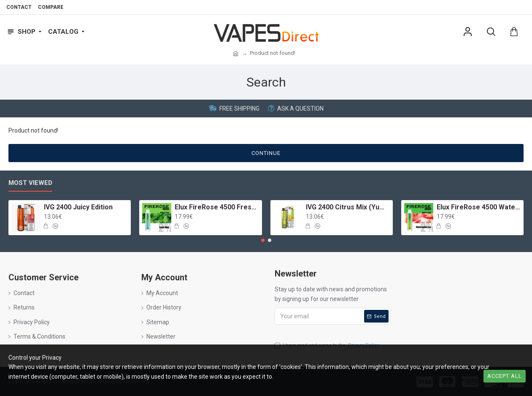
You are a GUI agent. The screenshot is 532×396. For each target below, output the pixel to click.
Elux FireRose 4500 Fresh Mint (217, 207)
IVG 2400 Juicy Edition (78, 207)
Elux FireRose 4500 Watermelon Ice (479, 207)
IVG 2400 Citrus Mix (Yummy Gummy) (348, 207)
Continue (266, 153)
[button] (263, 240)
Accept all (505, 376)
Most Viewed (30, 183)
